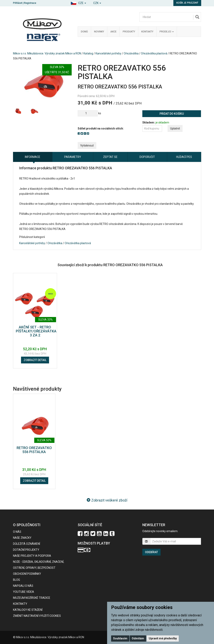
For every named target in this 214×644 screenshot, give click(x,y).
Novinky (99, 32)
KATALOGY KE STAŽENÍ (28, 610)
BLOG (17, 580)
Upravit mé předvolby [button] (163, 638)
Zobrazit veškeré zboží (107, 500)
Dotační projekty (26, 550)
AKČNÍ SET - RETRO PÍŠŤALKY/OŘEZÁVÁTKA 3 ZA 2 (36, 331)
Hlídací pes (184, 157)
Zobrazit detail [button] (35, 360)
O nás (17, 532)
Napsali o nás (23, 586)
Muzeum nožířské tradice (32, 598)
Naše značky (22, 538)
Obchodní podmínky (27, 574)
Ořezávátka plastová (154, 53)
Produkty (129, 32)
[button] (78, 3)
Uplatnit (175, 128)
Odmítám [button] (138, 638)
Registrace (30, 3)
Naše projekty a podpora (32, 556)
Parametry (73, 157)
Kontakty (147, 32)
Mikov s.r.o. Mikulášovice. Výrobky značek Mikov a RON (47, 53)
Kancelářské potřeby (108, 53)
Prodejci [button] (167, 32)
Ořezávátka (131, 53)
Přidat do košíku (172, 114)
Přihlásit (18, 3)
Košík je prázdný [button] (187, 3)
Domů (84, 32)
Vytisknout (87, 145)
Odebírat (151, 552)
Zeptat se (110, 157)
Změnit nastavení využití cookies (37, 616)
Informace (33, 157)
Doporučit (147, 157)
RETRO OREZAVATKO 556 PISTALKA (34, 450)
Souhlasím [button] (120, 638)
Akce (113, 32)
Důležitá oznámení (27, 544)
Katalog (88, 53)
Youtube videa (24, 592)
